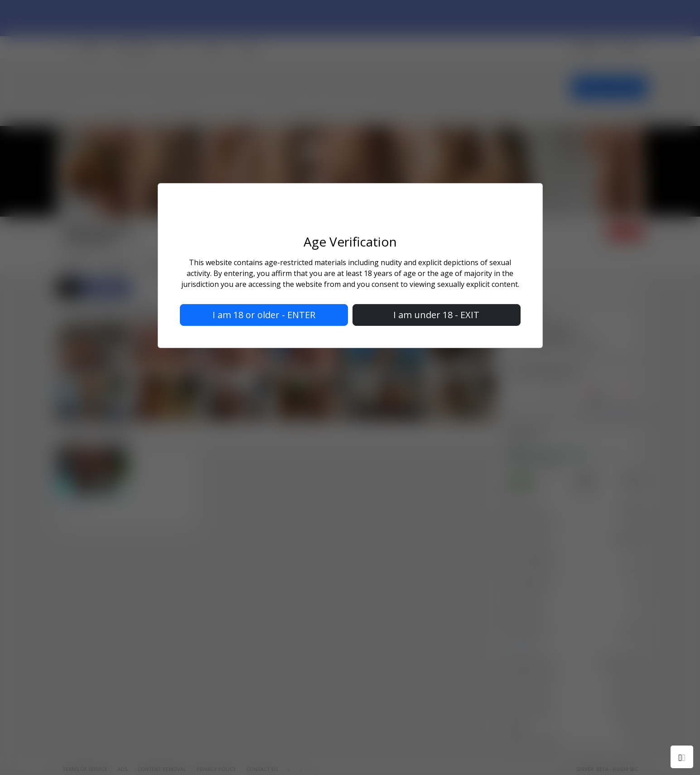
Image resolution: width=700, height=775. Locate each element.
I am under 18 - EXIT (436, 315)
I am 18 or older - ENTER (264, 315)
